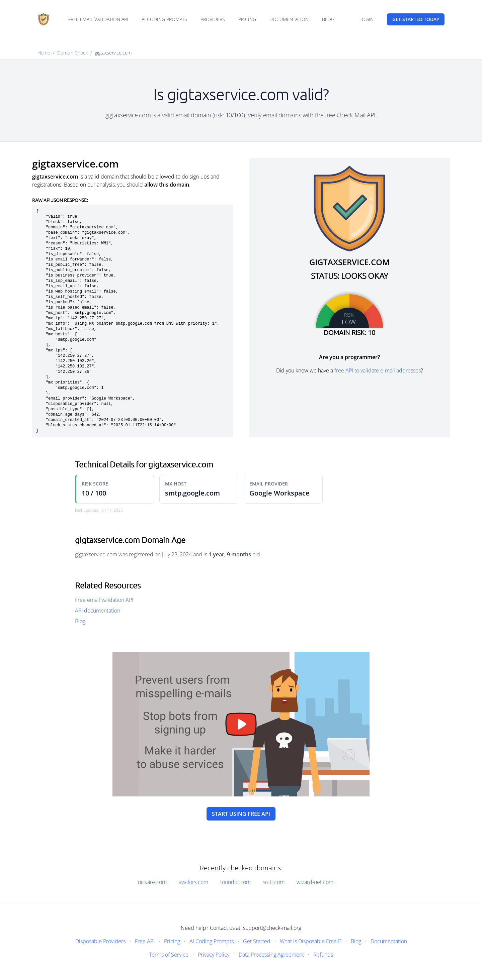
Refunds (323, 955)
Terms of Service (169, 955)
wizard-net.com (315, 882)
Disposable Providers (100, 941)
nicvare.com (152, 882)
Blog (328, 19)
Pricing (247, 19)
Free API (145, 941)
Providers (213, 19)
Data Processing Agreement (271, 955)
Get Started (257, 941)
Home (44, 53)
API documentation (98, 611)
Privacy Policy (214, 955)
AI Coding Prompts (164, 19)
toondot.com (235, 882)
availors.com (193, 882)
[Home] (44, 19)
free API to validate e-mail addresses (378, 370)
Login (367, 19)
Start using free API (241, 814)
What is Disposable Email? (311, 941)
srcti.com (274, 882)
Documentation (289, 19)
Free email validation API (98, 19)
